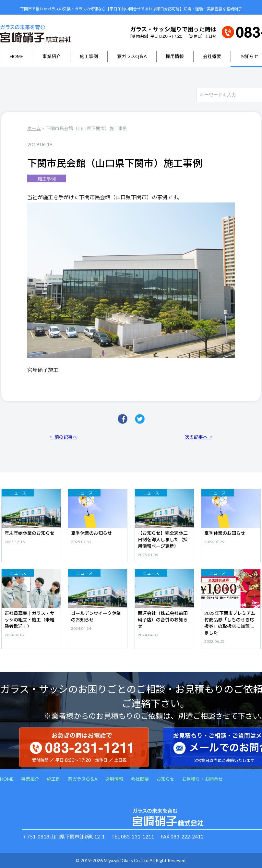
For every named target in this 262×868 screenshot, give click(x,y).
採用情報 (175, 56)
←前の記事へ (64, 437)
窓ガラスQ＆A (132, 56)
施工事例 (89, 56)
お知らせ (165, 779)
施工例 (54, 779)
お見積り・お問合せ (202, 779)
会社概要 (212, 56)
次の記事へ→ (198, 437)
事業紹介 (52, 56)
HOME (17, 56)
